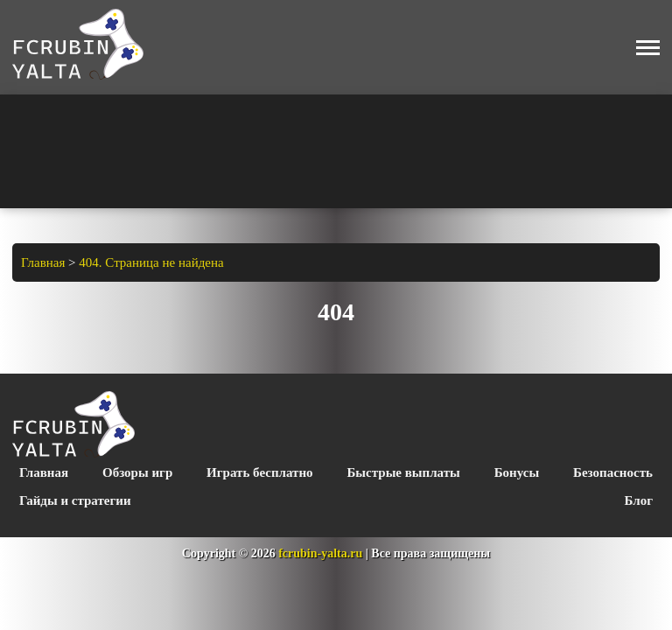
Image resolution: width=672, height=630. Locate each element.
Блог (639, 500)
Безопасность (613, 472)
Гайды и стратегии (75, 500)
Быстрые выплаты (403, 472)
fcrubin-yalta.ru (320, 553)
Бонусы (517, 472)
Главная (44, 472)
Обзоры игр (137, 472)
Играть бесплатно (259, 472)
